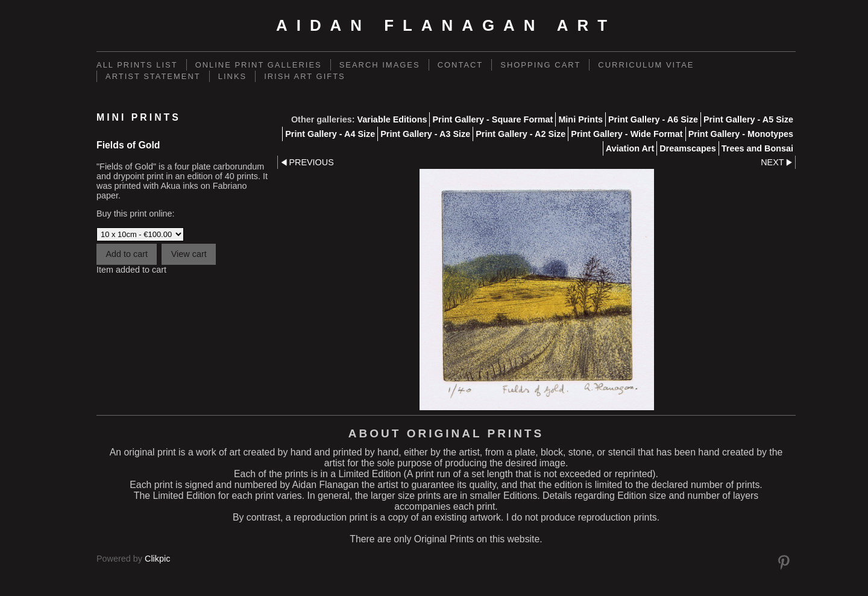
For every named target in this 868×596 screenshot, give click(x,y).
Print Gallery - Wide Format (627, 134)
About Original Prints (446, 433)
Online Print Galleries (259, 65)
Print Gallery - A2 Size (520, 134)
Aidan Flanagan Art (446, 25)
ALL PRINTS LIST (137, 65)
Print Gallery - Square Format (492, 119)
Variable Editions (392, 119)
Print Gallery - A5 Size (748, 119)
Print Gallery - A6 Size (653, 119)
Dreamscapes (688, 148)
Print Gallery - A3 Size (425, 134)
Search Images (380, 65)
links (232, 76)
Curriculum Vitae (646, 65)
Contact (461, 65)
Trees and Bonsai (757, 148)
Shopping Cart (540, 65)
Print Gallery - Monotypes (741, 134)
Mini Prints (580, 119)
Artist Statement (153, 76)
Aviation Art (630, 148)
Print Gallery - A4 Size (330, 134)
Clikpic (157, 559)
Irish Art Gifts (305, 76)
